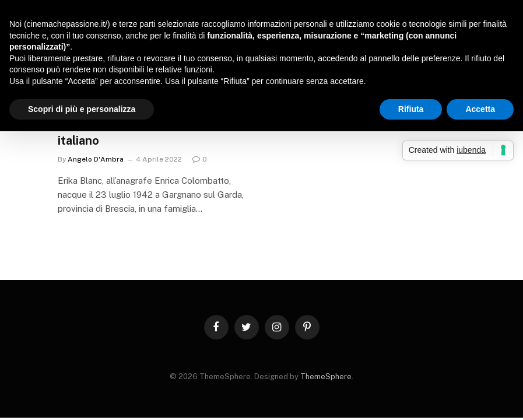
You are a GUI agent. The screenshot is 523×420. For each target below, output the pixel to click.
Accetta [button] (480, 109)
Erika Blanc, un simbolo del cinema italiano (153, 133)
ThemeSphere (326, 377)
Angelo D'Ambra (96, 159)
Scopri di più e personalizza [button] (82, 109)
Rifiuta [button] (411, 109)
